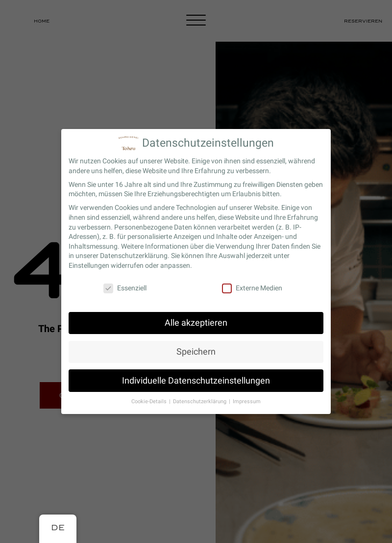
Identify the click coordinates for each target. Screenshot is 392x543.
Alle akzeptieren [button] (196, 322)
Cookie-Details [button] (150, 401)
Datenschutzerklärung (134, 255)
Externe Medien (252, 287)
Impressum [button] (247, 401)
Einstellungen (89, 264)
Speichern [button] (196, 351)
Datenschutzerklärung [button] (200, 401)
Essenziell (125, 287)
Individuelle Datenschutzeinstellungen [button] (196, 380)
